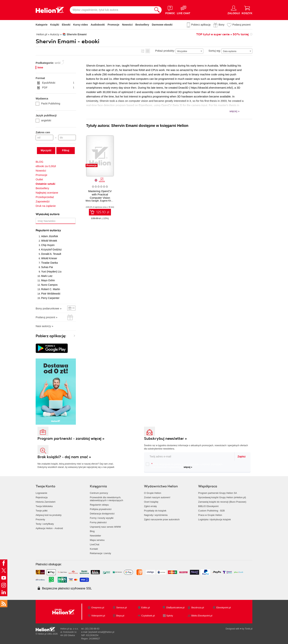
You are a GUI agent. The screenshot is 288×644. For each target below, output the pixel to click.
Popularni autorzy (48, 230)
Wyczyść (46, 150)
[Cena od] (44, 138)
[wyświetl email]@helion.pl (101, 632)
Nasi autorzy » (44, 326)
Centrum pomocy (99, 493)
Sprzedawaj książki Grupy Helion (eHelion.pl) (222, 497)
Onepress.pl (98, 608)
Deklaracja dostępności (102, 514)
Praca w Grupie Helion (210, 515)
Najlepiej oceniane (47, 193)
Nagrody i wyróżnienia (156, 515)
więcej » (188, 467)
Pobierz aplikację (201, 25)
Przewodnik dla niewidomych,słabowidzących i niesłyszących (106, 499)
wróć (58, 63)
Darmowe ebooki (162, 25)
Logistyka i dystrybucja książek (215, 519)
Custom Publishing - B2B (211, 511)
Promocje (114, 25)
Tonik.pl (249, 629)
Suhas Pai (47, 267)
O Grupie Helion (153, 493)
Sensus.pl (121, 608)
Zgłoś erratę (150, 506)
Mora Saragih (92, 201)
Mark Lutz (47, 276)
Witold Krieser (49, 258)
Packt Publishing (48, 104)
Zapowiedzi (43, 201)
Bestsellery (142, 25)
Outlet (39, 179)
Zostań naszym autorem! (157, 497)
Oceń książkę (151, 502)
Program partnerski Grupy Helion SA (218, 493)
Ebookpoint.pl (224, 608)
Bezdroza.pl (198, 608)
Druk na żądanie (46, 206)
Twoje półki (42, 511)
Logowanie (41, 493)
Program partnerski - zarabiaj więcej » (71, 439)
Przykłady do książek (155, 511)
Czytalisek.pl (148, 616)
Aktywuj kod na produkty (49, 515)
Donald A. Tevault (51, 254)
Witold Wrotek (49, 241)
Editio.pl (145, 608)
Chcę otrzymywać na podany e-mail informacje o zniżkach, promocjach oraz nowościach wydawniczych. (184, 465)
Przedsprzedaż (45, 197)
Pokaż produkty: (165, 51)
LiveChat (94, 544)
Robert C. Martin (51, 289)
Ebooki (66, 25)
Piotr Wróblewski (51, 294)
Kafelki (148, 51)
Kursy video (81, 25)
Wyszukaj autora (48, 214)
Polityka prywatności (101, 509)
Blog (92, 531)
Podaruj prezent (241, 25)
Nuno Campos (49, 285)
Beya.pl (120, 616)
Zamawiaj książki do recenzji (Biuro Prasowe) (222, 502)
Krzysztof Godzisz (51, 249)
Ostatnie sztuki (45, 184)
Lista (143, 51)
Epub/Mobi (58, 83)
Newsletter (95, 536)
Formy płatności (98, 522)
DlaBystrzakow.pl (175, 608)
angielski (43, 120)
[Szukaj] (157, 10)
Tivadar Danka (49, 263)
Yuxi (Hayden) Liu (51, 272)
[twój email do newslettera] (189, 456)
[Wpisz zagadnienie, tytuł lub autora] (111, 10)
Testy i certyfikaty (45, 524)
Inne (40, 67)
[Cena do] (67, 138)
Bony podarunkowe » (49, 308)
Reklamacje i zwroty (100, 553)
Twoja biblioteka (44, 506)
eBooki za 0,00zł (46, 166)
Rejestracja (42, 497)
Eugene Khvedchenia (111, 201)
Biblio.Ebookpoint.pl (202, 616)
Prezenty (40, 519)
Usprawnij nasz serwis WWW (105, 527)
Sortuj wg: (215, 51)
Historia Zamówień (46, 502)
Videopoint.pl (98, 616)
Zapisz (242, 456)
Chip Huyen (48, 245)
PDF (58, 88)
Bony (222, 25)
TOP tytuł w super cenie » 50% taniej (222, 34)
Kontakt (94, 549)
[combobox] (189, 51)
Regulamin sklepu (99, 505)
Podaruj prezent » (46, 317)
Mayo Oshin (48, 280)
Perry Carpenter (50, 298)
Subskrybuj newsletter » (165, 439)
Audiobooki (98, 25)
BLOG (39, 162)
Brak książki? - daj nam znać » (64, 457)
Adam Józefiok (50, 236)
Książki (55, 25)
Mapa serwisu (97, 540)
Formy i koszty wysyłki (102, 518)
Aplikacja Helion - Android (49, 528)
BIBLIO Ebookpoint (208, 506)
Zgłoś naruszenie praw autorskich (162, 519)
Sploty (170, 616)
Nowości (127, 25)
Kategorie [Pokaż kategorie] (42, 25)
